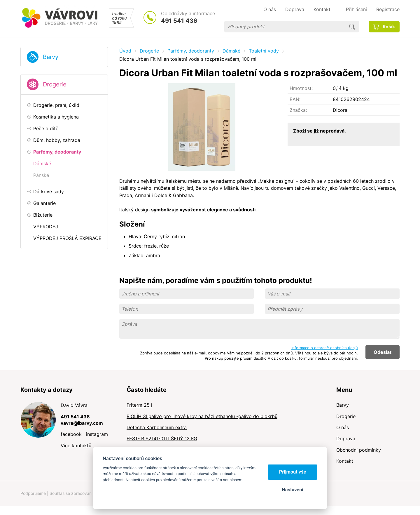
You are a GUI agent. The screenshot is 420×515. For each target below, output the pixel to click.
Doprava (346, 439)
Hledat (352, 27)
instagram (97, 434)
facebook (71, 434)
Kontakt (345, 461)
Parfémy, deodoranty (191, 51)
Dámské (231, 51)
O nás (343, 427)
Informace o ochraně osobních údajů (325, 348)
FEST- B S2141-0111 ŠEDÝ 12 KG (162, 439)
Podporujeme (33, 493)
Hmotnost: (301, 88)
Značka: (298, 110)
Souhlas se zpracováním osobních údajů (88, 493)
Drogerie (55, 84)
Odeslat (383, 352)
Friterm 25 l (139, 405)
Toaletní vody (264, 51)
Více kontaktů (76, 446)
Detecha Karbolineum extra (157, 427)
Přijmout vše (293, 472)
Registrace (388, 9)
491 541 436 (179, 21)
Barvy (51, 57)
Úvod (125, 51)
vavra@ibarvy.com (82, 423)
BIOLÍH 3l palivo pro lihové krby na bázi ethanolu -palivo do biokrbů (202, 416)
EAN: (295, 99)
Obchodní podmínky (359, 450)
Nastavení (292, 490)
